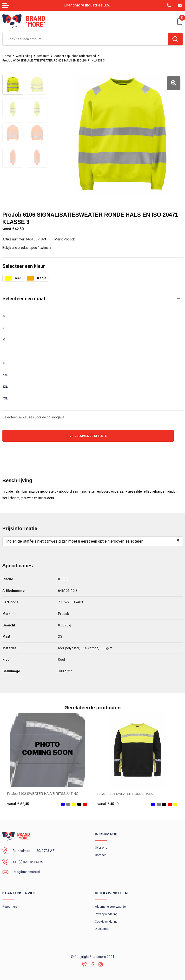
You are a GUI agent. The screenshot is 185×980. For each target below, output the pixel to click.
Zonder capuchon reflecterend (78, 56)
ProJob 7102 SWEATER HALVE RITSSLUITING (43, 791)
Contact (100, 853)
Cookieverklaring (107, 919)
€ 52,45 (18, 801)
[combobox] (85, 39)
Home (7, 56)
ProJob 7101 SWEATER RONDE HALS (127, 791)
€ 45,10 (108, 801)
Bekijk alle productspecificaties (27, 244)
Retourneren (11, 904)
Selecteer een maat (24, 295)
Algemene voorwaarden (112, 904)
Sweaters (45, 56)
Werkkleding (25, 56)
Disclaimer (102, 927)
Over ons (101, 845)
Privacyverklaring (106, 912)
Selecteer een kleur (24, 263)
